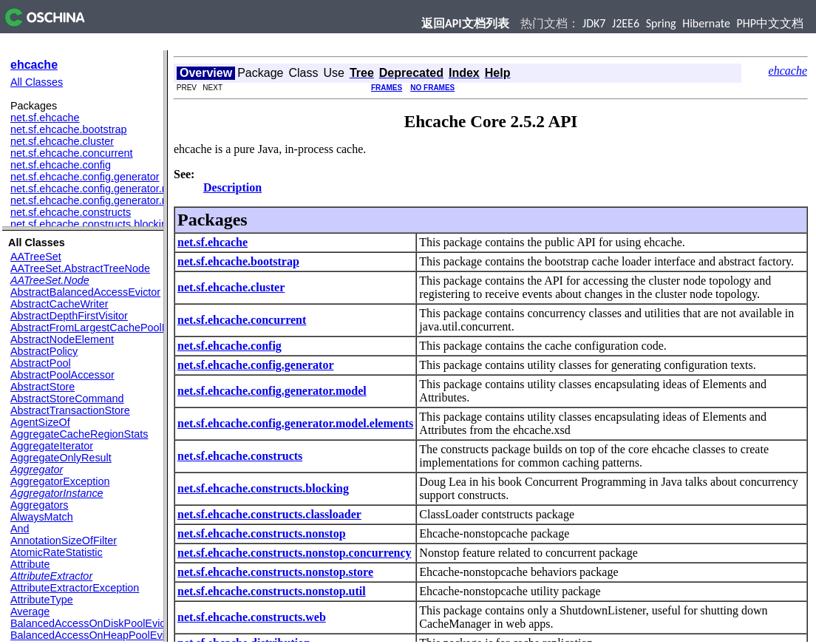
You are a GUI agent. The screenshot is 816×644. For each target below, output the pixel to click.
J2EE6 (626, 23)
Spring (661, 23)
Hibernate (706, 23)
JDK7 (594, 23)
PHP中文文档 (771, 23)
